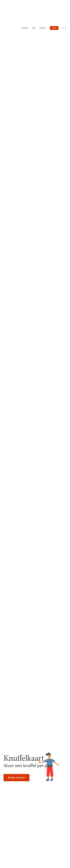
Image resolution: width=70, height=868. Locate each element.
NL (63, 28)
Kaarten (25, 28)
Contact (43, 28)
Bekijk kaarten (16, 778)
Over (34, 28)
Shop (54, 28)
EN (66, 28)
